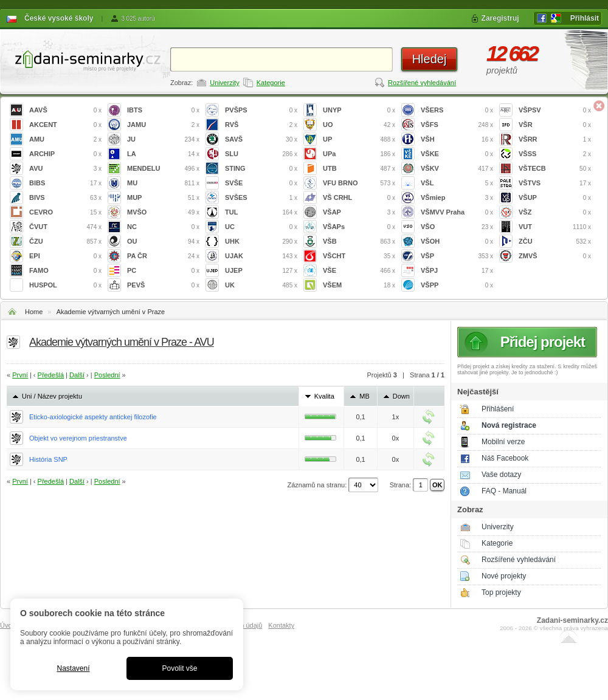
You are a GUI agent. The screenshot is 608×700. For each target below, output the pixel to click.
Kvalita (324, 396)
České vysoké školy (59, 18)
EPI (65, 256)
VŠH (457, 139)
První (20, 375)
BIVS (65, 198)
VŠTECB (555, 169)
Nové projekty (504, 576)
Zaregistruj (500, 18)
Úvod (8, 625)
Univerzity (224, 83)
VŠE (359, 271)
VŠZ (555, 212)
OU (163, 242)
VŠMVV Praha (457, 212)
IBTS (163, 110)
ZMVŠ (555, 256)
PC (163, 271)
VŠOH (457, 242)
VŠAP (359, 212)
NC (163, 227)
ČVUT (65, 227)
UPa (359, 154)
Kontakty (281, 625)
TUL (261, 212)
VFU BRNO (359, 183)
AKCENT (65, 125)
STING (261, 169)
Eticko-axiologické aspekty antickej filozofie (93, 417)
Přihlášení (498, 409)
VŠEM (359, 285)
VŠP (457, 256)
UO (359, 125)
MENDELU (163, 169)
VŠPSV (555, 110)
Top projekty (501, 592)
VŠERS (457, 110)
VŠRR (555, 139)
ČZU (65, 242)
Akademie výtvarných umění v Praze (111, 312)
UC (261, 227)
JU (163, 139)
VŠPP (457, 285)
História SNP (48, 459)
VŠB (359, 242)
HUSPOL (65, 285)
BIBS (65, 183)
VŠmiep (457, 198)
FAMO (65, 271)
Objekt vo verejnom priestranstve (78, 438)
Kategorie (271, 83)
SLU (261, 154)
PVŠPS (261, 110)
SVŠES (261, 198)
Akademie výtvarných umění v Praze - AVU (122, 342)
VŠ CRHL (359, 198)
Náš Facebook (505, 458)
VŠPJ (457, 271)
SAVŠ (261, 139)
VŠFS (457, 125)
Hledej (430, 59)
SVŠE (261, 183)
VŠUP (555, 198)
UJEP (261, 271)
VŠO (457, 227)
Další (77, 375)
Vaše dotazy (501, 475)
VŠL (457, 183)
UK (261, 285)
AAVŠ (65, 110)
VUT (555, 227)
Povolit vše (179, 668)
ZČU (555, 242)
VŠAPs (359, 227)
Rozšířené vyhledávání (422, 83)
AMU (65, 139)
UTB (359, 169)
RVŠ (261, 125)
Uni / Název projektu (52, 396)
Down (401, 396)
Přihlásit (585, 18)
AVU (65, 169)
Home (34, 312)
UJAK (261, 256)
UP (359, 139)
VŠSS (555, 154)
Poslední (107, 375)
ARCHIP (65, 154)
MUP (163, 198)
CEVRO (65, 212)
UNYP (359, 110)
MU (163, 183)
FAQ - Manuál (504, 491)
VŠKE (457, 154)
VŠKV (457, 169)
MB (364, 396)
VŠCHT (359, 256)
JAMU (163, 125)
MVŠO (163, 212)
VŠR (555, 125)
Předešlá (51, 375)
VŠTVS (555, 183)
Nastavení (73, 668)
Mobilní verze (503, 442)
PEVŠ (163, 285)
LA (163, 154)
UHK (261, 242)
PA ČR (163, 256)
